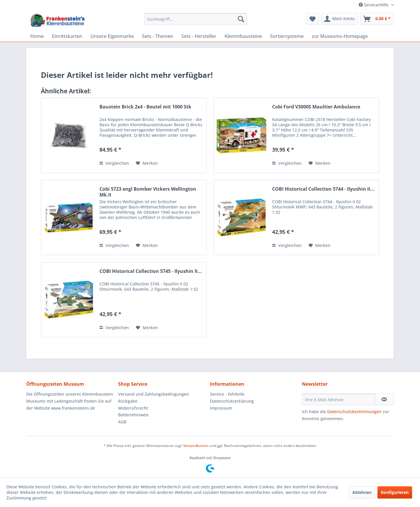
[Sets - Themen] (158, 36)
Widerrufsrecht (133, 408)
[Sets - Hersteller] (199, 36)
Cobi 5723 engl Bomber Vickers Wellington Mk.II (148, 192)
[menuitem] (196, 19)
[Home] (37, 36)
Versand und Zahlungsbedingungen (154, 394)
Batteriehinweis (133, 415)
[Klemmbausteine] (243, 36)
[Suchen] (241, 19)
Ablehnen (362, 492)
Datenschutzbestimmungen (354, 412)
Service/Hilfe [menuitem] (374, 5)
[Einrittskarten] (67, 36)
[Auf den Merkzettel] (147, 163)
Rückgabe (128, 401)
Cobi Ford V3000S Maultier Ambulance (316, 107)
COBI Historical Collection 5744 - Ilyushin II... (323, 189)
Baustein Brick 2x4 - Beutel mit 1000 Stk (145, 107)
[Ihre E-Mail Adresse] (339, 399)
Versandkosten (196, 446)
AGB (122, 422)
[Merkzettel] (313, 19)
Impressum (221, 408)
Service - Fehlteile (227, 394)
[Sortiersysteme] (287, 36)
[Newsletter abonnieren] (384, 399)
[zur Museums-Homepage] (340, 36)
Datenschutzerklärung (232, 401)
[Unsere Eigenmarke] (112, 36)
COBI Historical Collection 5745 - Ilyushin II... (151, 271)
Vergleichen (114, 163)
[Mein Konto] (340, 19)
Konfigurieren (395, 492)
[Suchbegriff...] (196, 19)
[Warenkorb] (377, 19)
